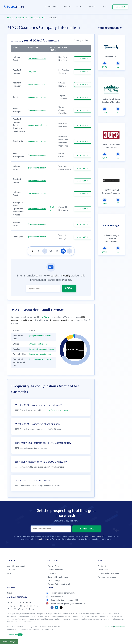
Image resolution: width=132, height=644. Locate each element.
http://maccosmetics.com (58, 410)
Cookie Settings (9, 642)
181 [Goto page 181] (57, 251)
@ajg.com (32, 72)
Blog (9, 573)
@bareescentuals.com (37, 125)
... (45, 251)
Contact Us (102, 566)
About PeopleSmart (16, 566)
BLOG (79, 7)
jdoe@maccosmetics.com (40, 336)
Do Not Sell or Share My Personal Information (108, 575)
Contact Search (54, 566)
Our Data (51, 573)
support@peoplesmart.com (60, 593)
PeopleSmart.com (44, 539)
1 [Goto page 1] (38, 251)
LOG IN (104, 7)
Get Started (120, 7)
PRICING (67, 7)
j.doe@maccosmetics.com (40, 354)
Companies (22, 18)
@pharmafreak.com (36, 84)
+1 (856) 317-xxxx (52, 209)
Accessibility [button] (15, 635)
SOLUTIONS (52, 7)
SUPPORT (91, 7)
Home (10, 18)
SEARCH (69, 288)
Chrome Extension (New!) (59, 584)
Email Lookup (53, 581)
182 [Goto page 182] (63, 251)
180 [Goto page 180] (51, 251)
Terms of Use (89, 536)
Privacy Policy (102, 536)
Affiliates (11, 570)
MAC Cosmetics (38, 18)
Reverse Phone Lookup (58, 577)
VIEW (83, 59)
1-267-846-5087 (55, 597)
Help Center (103, 570)
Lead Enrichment (55, 570)
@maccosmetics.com (37, 59)
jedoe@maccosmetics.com (41, 359)
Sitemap (11, 593)
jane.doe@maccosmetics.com (42, 349)
